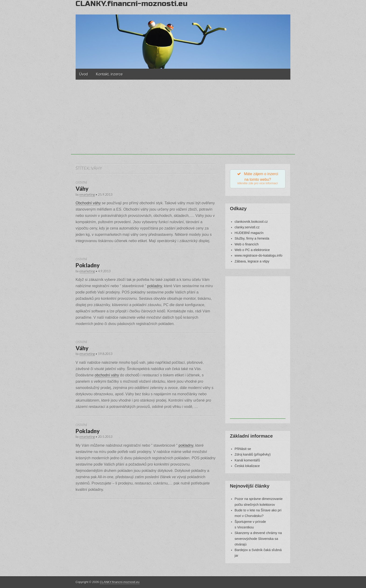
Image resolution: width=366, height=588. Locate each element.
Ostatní (81, 183)
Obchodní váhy (88, 203)
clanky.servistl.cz (247, 228)
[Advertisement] (183, 122)
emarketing (87, 195)
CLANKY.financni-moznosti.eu (120, 582)
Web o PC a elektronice (252, 251)
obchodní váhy (107, 375)
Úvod (83, 74)
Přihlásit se (243, 450)
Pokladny (88, 265)
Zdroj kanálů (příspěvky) (253, 456)
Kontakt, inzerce (109, 74)
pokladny (155, 286)
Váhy (82, 189)
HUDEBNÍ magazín (249, 234)
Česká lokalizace (247, 467)
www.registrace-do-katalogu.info (259, 257)
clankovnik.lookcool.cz (251, 223)
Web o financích (247, 245)
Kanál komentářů (247, 461)
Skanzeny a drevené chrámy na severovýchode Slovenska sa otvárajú (258, 540)
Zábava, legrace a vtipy (252, 262)
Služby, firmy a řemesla (252, 240)
